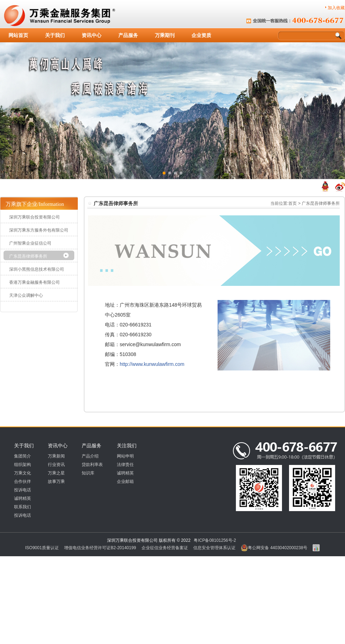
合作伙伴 (23, 482)
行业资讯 (56, 465)
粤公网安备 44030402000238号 (274, 548)
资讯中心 (92, 35)
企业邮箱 (125, 482)
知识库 (88, 473)
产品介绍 (90, 456)
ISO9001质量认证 (42, 548)
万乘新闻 (56, 456)
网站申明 (125, 456)
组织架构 (23, 465)
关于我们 (55, 35)
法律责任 (125, 465)
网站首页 (18, 35)
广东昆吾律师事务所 (28, 256)
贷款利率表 (92, 465)
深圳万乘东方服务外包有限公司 (39, 230)
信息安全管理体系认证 (214, 548)
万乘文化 (23, 473)
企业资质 (201, 35)
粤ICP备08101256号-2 (215, 540)
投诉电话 (23, 490)
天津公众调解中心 (26, 295)
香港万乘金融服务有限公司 (34, 282)
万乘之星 (56, 473)
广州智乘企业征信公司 (30, 243)
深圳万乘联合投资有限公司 (34, 217)
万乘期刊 (165, 35)
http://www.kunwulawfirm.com (152, 364)
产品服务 (128, 35)
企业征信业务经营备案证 (165, 548)
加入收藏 (336, 8)
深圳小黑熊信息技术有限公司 (37, 269)
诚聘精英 (23, 498)
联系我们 (23, 507)
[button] (164, 173)
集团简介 (23, 456)
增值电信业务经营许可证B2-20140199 (100, 548)
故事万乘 (56, 482)
